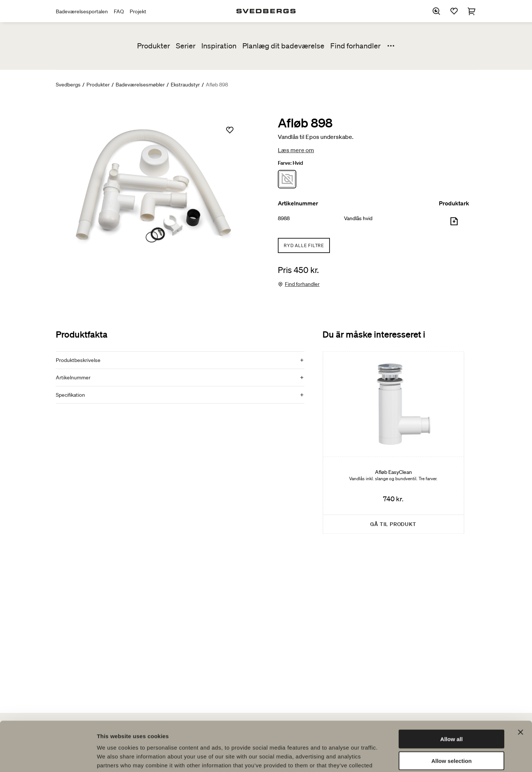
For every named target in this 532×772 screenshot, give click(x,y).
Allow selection (451, 714)
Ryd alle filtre (304, 245)
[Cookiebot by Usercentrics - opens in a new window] (48, 758)
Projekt (138, 11)
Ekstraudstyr (185, 85)
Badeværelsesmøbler (140, 85)
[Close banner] (521, 686)
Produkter (154, 46)
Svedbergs (68, 85)
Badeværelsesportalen (82, 11)
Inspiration (219, 46)
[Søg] (436, 11)
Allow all (452, 692)
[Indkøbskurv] (472, 11)
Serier (186, 46)
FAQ (119, 11)
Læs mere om (296, 150)
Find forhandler (355, 46)
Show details (388, 757)
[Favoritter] (454, 11)
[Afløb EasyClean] (393, 443)
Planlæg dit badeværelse (283, 46)
